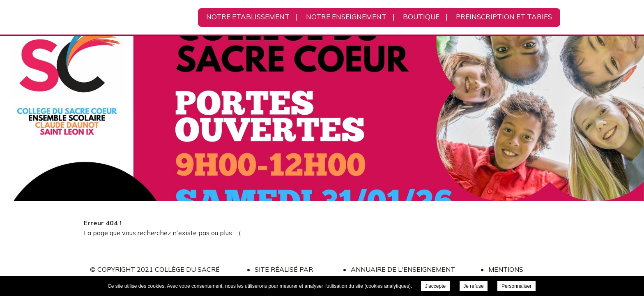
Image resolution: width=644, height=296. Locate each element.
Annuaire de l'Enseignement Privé (403, 274)
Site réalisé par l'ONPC (284, 274)
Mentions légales (506, 274)
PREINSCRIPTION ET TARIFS (504, 17)
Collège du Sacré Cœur (139, 17)
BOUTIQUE (421, 17)
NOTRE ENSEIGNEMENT (346, 17)
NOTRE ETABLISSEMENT (248, 17)
